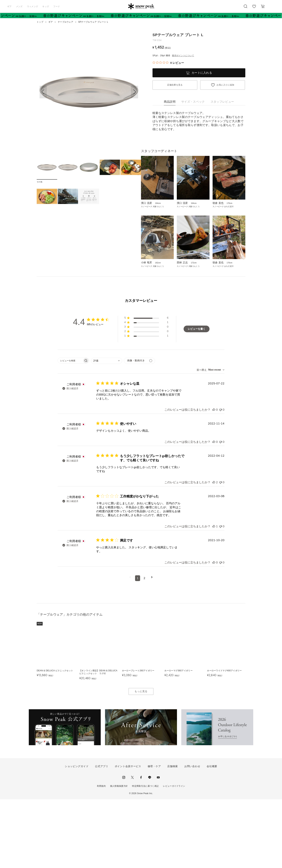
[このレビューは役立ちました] (214, 478)
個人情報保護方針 (119, 855)
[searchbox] (70, 429)
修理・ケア (154, 835)
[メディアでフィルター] (139, 429)
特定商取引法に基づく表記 (145, 855)
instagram (124, 846)
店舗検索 (173, 835)
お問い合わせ (192, 835)
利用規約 (101, 855)
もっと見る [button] (141, 760)
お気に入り (254, 8)
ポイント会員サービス (128, 835)
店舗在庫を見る (175, 85)
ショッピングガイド (77, 835)
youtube (158, 846)
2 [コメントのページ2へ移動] (144, 647)
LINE (150, 846)
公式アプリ (102, 835)
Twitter (132, 846)
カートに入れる (202, 73)
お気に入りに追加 (225, 85)
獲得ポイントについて (183, 56)
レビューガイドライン (174, 855)
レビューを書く (197, 398)
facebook (141, 846)
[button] (135, 92)
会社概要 (212, 835)
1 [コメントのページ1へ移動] (138, 647)
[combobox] (107, 429)
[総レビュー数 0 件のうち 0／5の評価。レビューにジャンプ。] (168, 63)
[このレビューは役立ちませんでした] (220, 478)
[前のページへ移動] (130, 647)
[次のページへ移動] (152, 647)
